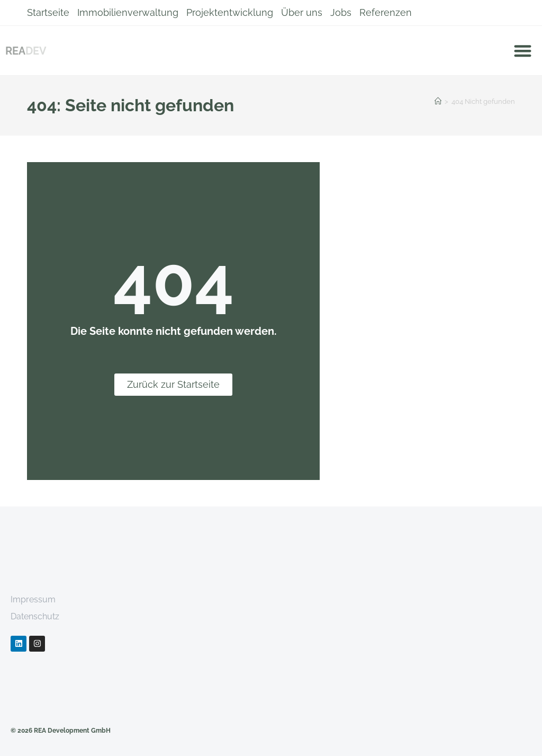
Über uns (302, 12)
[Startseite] (438, 101)
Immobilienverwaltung (128, 12)
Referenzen (386, 12)
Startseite (48, 12)
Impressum (33, 599)
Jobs (341, 12)
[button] (523, 51)
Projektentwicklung (230, 12)
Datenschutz (35, 616)
